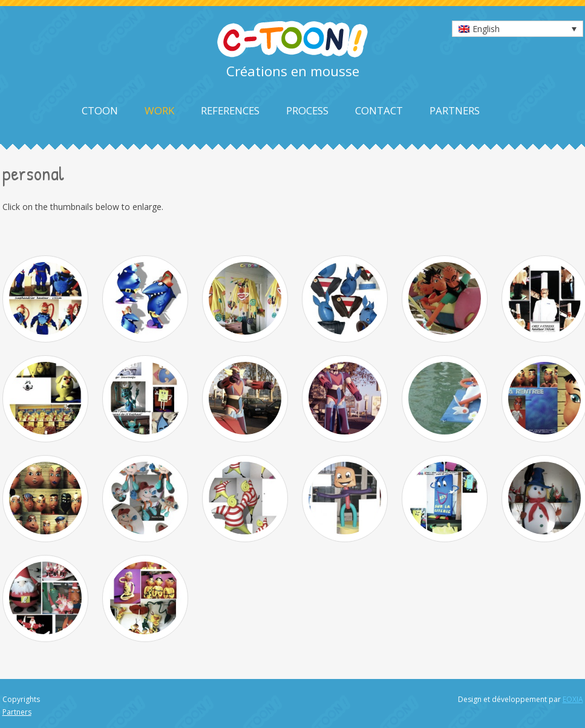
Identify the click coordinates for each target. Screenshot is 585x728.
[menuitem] (518, 29)
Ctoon (100, 110)
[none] (518, 29)
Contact (379, 110)
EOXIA (573, 699)
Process (307, 110)
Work (159, 110)
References (230, 110)
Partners (455, 110)
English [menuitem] (486, 29)
